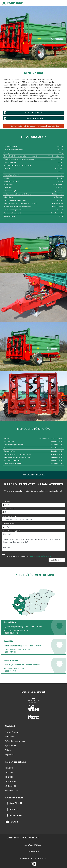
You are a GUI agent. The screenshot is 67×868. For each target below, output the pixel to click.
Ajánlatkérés (57, 560)
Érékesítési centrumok (15, 741)
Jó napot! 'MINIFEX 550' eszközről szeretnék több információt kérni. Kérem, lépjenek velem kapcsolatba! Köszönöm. (33, 542)
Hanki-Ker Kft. (16, 816)
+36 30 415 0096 (11, 633)
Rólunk (8, 750)
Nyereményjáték (12, 732)
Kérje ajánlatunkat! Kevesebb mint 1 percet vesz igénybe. (34, 126)
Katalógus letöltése (34, 118)
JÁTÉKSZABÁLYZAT (33, 845)
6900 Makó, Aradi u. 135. (14, 668)
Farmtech (14, 822)
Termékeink (10, 737)
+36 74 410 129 (10, 652)
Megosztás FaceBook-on (34, 113)
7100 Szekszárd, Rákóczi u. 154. (17, 649)
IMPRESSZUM (33, 852)
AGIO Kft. (14, 809)
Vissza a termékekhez (33, 475)
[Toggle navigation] (64, 3)
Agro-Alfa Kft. (16, 803)
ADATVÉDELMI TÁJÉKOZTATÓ (33, 858)
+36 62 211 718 (10, 671)
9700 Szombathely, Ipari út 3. (16, 630)
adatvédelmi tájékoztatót (41, 556)
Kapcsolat (9, 755)
